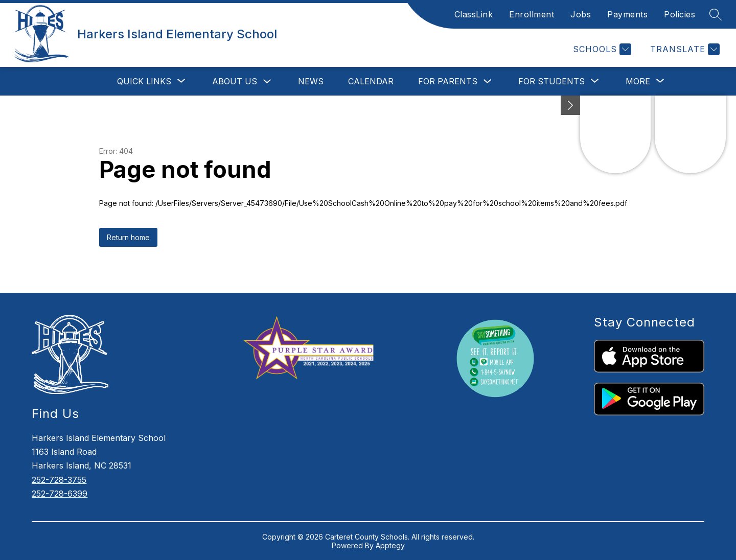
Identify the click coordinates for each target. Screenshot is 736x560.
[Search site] (716, 14)
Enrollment (532, 14)
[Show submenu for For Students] (551, 81)
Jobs (581, 14)
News (311, 81)
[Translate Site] (684, 49)
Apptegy (390, 545)
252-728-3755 (59, 480)
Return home (128, 237)
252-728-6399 (60, 494)
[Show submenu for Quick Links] (144, 81)
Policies (680, 14)
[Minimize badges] (570, 105)
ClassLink (474, 14)
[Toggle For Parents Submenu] (488, 81)
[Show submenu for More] (638, 81)
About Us (235, 81)
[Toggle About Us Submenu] (267, 81)
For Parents (448, 81)
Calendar (371, 81)
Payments (627, 14)
